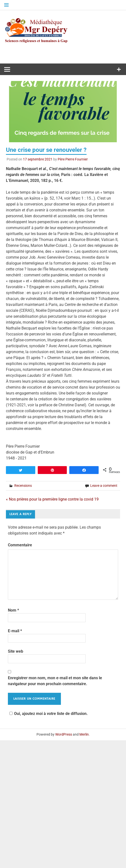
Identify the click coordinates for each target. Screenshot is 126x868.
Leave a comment (104, 486)
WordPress (64, 734)
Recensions (23, 486)
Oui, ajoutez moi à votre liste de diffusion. (48, 714)
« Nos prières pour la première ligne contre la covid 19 (52, 499)
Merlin (84, 734)
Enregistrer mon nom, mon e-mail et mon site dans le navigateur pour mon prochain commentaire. (55, 681)
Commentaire (20, 545)
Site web (16, 651)
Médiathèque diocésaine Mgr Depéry (66, 37)
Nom (13, 610)
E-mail (15, 631)
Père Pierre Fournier (73, 159)
